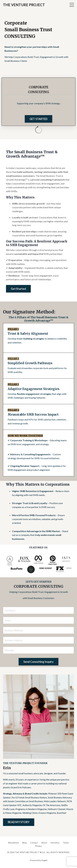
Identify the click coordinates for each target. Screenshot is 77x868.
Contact (34, 843)
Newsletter (14, 843)
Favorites (55, 843)
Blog (24, 843)
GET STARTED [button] (39, 119)
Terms (66, 843)
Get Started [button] (18, 289)
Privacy (38, 846)
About (44, 843)
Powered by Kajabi (39, 860)
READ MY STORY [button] (19, 822)
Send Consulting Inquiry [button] (38, 662)
